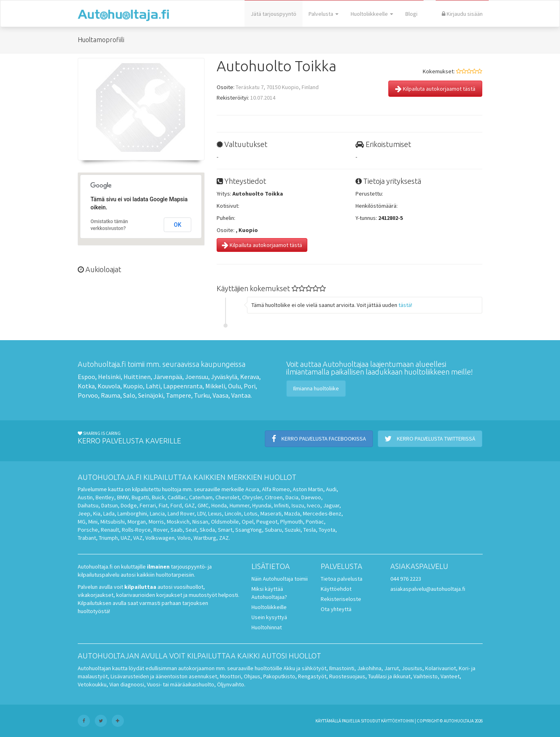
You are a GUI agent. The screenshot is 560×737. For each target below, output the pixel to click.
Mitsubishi (113, 522)
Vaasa (220, 395)
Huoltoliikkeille (269, 607)
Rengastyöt (312, 676)
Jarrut (392, 668)
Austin (85, 497)
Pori (250, 386)
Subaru (273, 530)
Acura (252, 489)
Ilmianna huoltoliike (316, 388)
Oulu (234, 386)
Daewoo (311, 497)
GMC (203, 505)
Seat (191, 530)
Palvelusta (324, 14)
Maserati (271, 513)
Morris (156, 522)
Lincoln (233, 513)
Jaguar (331, 505)
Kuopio (133, 386)
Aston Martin (308, 489)
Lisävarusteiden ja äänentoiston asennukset (164, 676)
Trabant (87, 538)
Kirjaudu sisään (462, 14)
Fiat (163, 505)
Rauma (111, 395)
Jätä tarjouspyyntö (274, 14)
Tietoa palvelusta (342, 579)
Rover (161, 530)
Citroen (274, 497)
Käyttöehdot (336, 589)
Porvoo (88, 395)
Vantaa (241, 395)
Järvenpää (168, 377)
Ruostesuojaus (347, 676)
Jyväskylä (224, 377)
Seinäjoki (151, 395)
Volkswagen (160, 538)
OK (178, 225)
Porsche (88, 530)
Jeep (84, 513)
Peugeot (267, 522)
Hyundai (262, 505)
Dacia (292, 497)
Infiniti (281, 505)
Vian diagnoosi (127, 684)
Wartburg (205, 538)
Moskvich (178, 522)
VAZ (138, 538)
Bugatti (140, 497)
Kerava (250, 377)
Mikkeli (215, 386)
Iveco (314, 505)
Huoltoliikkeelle (372, 14)
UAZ (126, 538)
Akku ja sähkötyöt (305, 668)
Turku (202, 395)
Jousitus (412, 668)
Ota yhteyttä (336, 609)
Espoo (86, 377)
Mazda (292, 513)
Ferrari (148, 505)
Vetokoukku (92, 684)
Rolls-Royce (136, 530)
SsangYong (249, 530)
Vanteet (450, 676)
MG (82, 522)
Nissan (200, 522)
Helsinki (109, 377)
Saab (177, 530)
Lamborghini (132, 513)
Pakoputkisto (279, 676)
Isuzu (298, 505)
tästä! (405, 305)
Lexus (215, 513)
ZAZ (224, 538)
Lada (109, 513)
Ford (176, 505)
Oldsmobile (225, 522)
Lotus (251, 513)
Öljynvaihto (231, 684)
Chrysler (252, 497)
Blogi (411, 14)
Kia (97, 513)
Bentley (105, 497)
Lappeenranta (183, 386)
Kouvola (109, 386)
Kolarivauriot (441, 668)
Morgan (137, 522)
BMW (123, 497)
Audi (331, 489)
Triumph (108, 538)
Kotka (86, 386)
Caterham (201, 497)
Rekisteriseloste (341, 599)
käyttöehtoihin (397, 721)
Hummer (240, 505)
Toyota (327, 530)
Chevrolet (227, 497)
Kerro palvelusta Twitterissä (430, 439)
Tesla (310, 530)
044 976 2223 (406, 579)
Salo (129, 395)
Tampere (179, 395)
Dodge (129, 505)
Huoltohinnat (267, 627)
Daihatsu (88, 505)
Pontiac (315, 522)
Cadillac (177, 497)
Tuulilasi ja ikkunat (389, 676)
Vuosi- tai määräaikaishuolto (181, 684)
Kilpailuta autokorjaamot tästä (435, 89)
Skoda (207, 530)
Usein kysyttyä (269, 617)
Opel (248, 522)
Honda (219, 505)
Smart (225, 530)
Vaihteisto (426, 676)
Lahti (153, 386)
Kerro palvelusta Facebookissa (319, 439)
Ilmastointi (342, 668)
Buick (158, 497)
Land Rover (181, 513)
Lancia (157, 513)
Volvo (184, 538)
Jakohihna (369, 668)
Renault (110, 530)
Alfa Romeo (276, 489)
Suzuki (293, 530)
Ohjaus (252, 676)
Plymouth (292, 522)
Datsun (110, 505)
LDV (201, 513)
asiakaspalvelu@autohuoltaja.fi (428, 589)
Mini (93, 522)
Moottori (230, 676)
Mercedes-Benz (322, 513)
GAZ (190, 505)
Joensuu (197, 377)
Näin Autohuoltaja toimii (280, 579)
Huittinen (137, 377)
